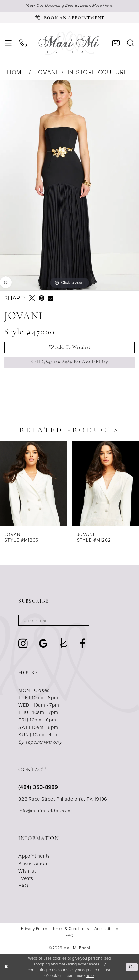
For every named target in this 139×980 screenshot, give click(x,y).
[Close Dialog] (6, 967)
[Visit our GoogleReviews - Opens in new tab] (43, 644)
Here (107, 5)
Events (26, 878)
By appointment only (40, 742)
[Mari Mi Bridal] (69, 43)
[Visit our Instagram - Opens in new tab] (23, 643)
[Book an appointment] (69, 17)
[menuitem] (8, 43)
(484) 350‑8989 (38, 787)
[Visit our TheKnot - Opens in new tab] (64, 644)
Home (16, 72)
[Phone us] (23, 43)
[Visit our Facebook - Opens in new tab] (83, 644)
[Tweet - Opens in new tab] (32, 298)
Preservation (33, 863)
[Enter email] (54, 620)
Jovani (46, 72)
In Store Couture (98, 72)
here (90, 976)
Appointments (34, 856)
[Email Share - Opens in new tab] (51, 298)
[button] (8, 43)
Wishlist (27, 871)
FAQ (23, 886)
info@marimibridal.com (44, 811)
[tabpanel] (69, 185)
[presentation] (33, 484)
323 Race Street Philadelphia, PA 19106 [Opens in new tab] (63, 799)
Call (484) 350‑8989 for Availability (70, 362)
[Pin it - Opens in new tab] (42, 298)
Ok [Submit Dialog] (132, 967)
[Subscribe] (81, 620)
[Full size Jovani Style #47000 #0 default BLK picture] (69, 185)
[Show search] (131, 43)
